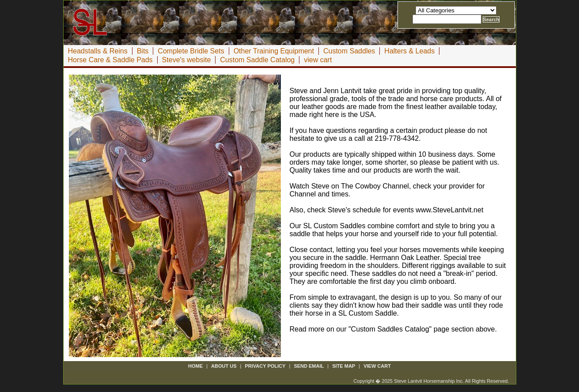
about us (224, 366)
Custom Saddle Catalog (257, 60)
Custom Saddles (349, 51)
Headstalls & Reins (98, 51)
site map (344, 366)
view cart (318, 60)
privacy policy (265, 366)
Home (195, 366)
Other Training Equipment (274, 51)
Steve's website (187, 60)
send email (309, 366)
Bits (143, 51)
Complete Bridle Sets (191, 51)
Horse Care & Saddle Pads (110, 60)
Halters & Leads (409, 51)
